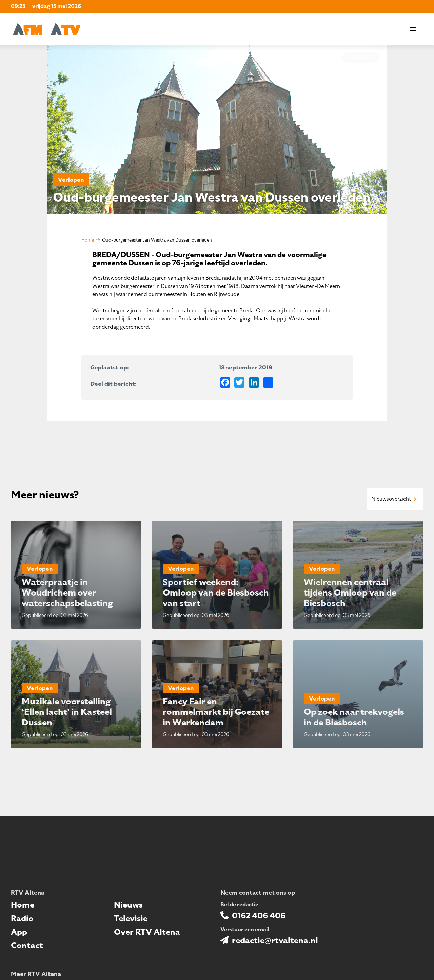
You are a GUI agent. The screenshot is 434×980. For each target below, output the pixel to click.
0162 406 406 (259, 916)
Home (88, 240)
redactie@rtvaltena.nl (275, 940)
